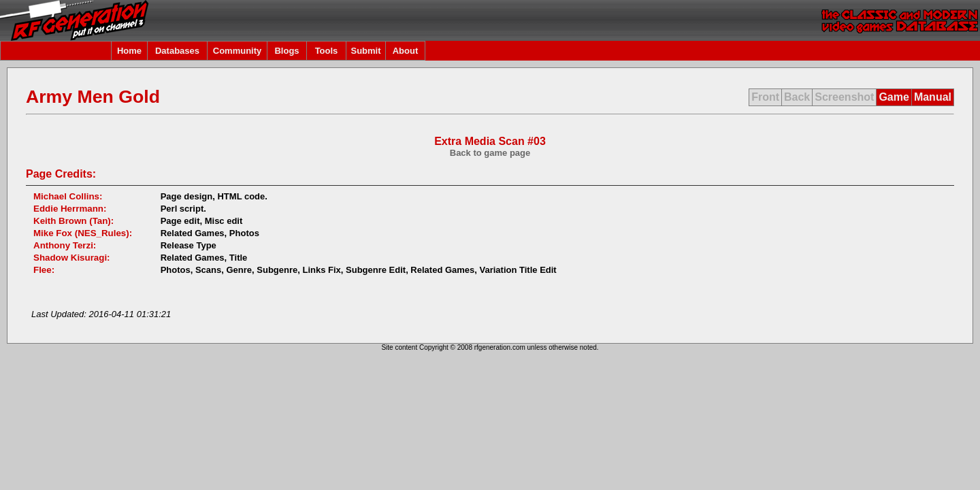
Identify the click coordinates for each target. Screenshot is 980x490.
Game (894, 97)
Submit (365, 51)
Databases (177, 51)
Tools (327, 51)
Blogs (287, 51)
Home (129, 51)
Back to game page (490, 153)
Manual (933, 97)
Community (238, 51)
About (406, 51)
